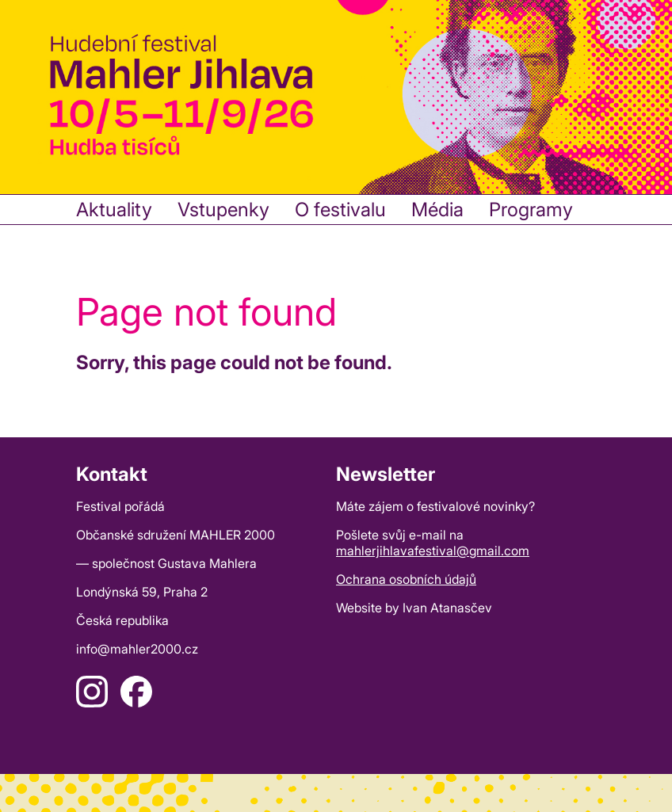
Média (437, 210)
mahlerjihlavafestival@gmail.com (433, 551)
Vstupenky (223, 210)
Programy (531, 210)
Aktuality (114, 210)
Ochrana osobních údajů (406, 579)
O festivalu (340, 210)
